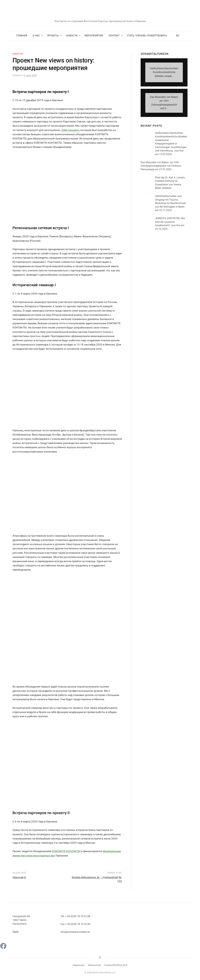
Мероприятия (94, 36)
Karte (15, 932)
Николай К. (19, 877)
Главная (22, 36)
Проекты (53, 36)
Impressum (79, 965)
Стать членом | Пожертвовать (147, 36)
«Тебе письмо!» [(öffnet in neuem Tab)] (70, 130)
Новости (72, 36)
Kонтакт (114, 36)
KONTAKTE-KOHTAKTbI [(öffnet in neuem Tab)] (66, 851)
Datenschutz (94, 965)
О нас (36, 36)
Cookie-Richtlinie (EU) (116, 965)
